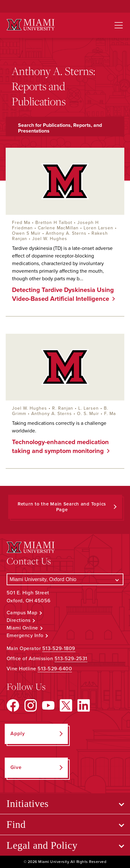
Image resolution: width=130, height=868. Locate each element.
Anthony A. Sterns (66, 233)
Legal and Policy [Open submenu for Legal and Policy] (42, 845)
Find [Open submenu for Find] (16, 824)
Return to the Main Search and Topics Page (62, 507)
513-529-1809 (59, 648)
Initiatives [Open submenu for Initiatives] (28, 803)
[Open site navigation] (119, 25)
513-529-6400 (55, 669)
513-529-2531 (71, 659)
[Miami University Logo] (31, 25)
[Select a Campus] (65, 579)
